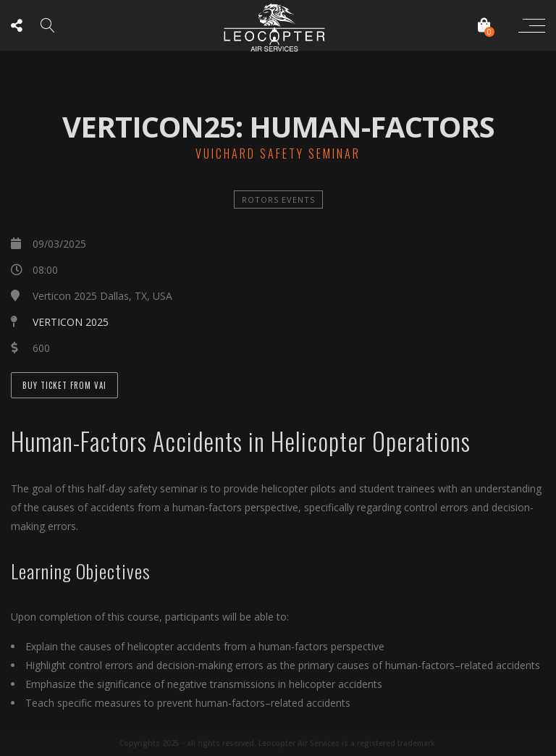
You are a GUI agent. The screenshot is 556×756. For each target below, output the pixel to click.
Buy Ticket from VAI (64, 385)
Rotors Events (278, 199)
